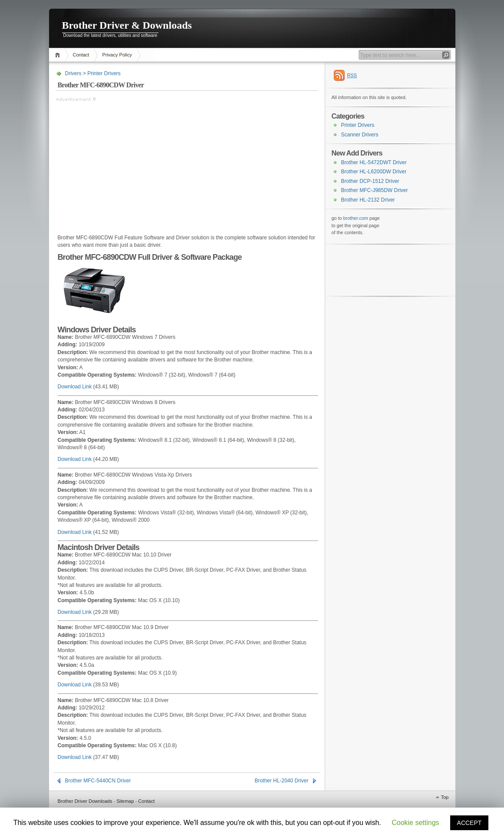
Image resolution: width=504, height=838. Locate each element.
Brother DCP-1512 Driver (370, 181)
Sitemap (125, 801)
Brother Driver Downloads (85, 801)
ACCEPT (469, 823)
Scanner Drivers (360, 135)
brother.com (356, 218)
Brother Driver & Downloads (127, 25)
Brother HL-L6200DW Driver (374, 172)
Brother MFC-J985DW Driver (375, 190)
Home (59, 55)
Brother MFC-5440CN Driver (98, 781)
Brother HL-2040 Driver (281, 781)
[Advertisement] (128, 164)
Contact (81, 55)
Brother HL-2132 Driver (368, 200)
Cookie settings (415, 823)
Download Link (75, 387)
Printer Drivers (104, 73)
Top (445, 797)
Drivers (73, 73)
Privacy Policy (117, 55)
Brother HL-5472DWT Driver (374, 162)
